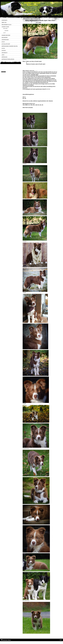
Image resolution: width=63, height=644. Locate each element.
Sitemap (9, 640)
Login (61, 640)
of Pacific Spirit (34, 75)
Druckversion (4, 640)
